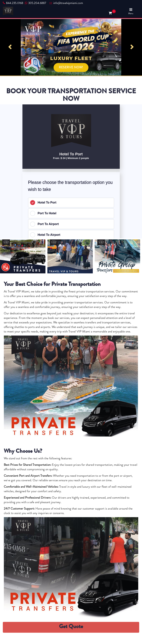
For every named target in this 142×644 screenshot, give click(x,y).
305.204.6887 (35, 3)
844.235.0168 (13, 3)
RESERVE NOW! (71, 67)
